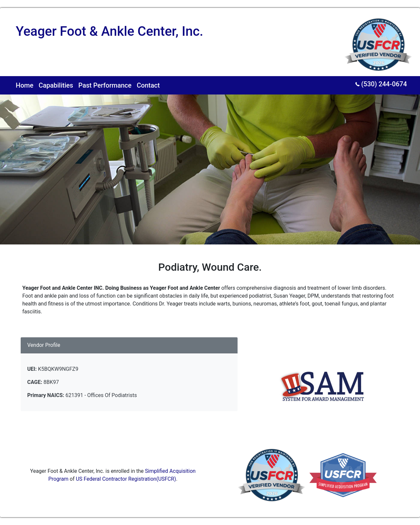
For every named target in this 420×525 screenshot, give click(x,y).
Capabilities (56, 85)
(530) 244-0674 (381, 84)
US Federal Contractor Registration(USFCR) (126, 479)
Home (25, 85)
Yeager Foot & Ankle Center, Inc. (109, 31)
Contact (148, 85)
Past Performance (105, 85)
